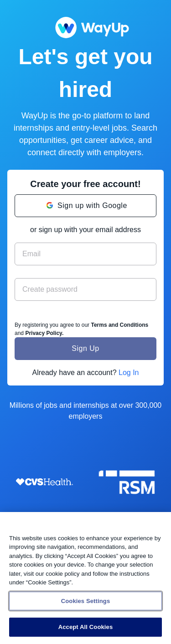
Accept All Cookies (86, 627)
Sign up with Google (92, 205)
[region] (85, 578)
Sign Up (85, 348)
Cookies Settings (86, 601)
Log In (129, 373)
